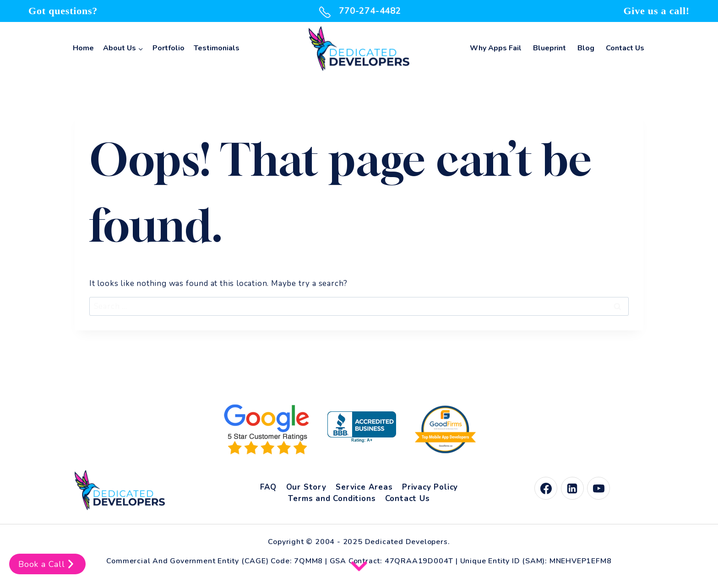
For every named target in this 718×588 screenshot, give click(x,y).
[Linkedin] (572, 488)
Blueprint (549, 48)
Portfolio (169, 48)
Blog (586, 48)
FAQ (268, 487)
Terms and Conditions (332, 499)
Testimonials (217, 48)
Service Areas (364, 487)
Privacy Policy (430, 487)
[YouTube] (598, 488)
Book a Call (47, 564)
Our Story (306, 487)
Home (83, 48)
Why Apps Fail (496, 48)
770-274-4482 (359, 11)
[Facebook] (546, 488)
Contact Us (625, 48)
